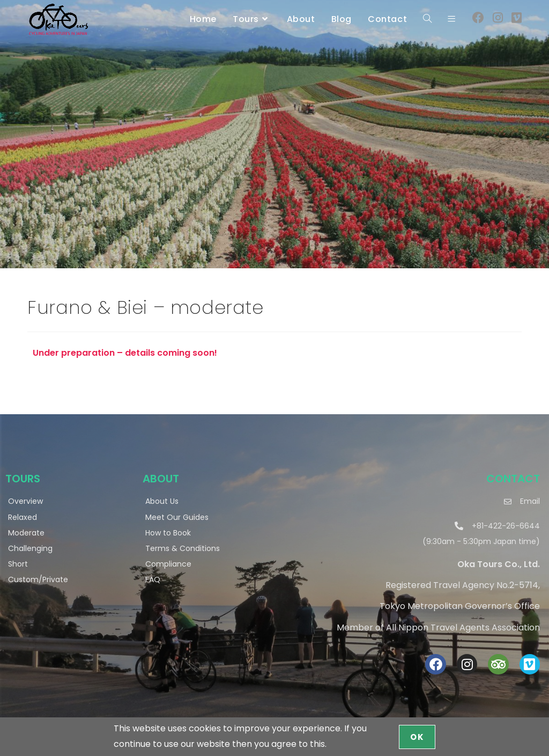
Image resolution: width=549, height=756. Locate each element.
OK (417, 737)
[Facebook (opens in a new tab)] (478, 18)
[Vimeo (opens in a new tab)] (517, 18)
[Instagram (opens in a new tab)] (498, 18)
